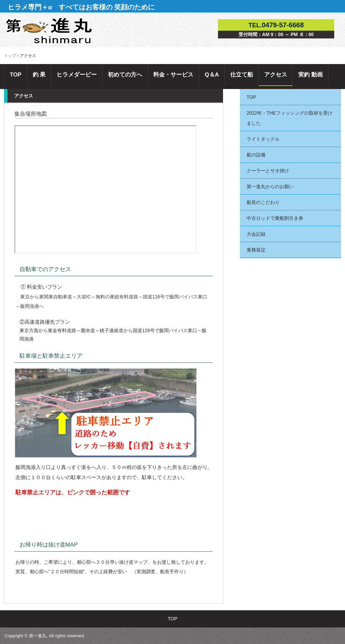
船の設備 (256, 155)
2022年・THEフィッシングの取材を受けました (290, 118)
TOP (16, 75)
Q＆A (212, 75)
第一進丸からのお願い (270, 186)
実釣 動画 (310, 75)
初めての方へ (125, 75)
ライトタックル (263, 139)
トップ (10, 56)
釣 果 (39, 75)
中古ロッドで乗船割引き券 (275, 218)
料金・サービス (173, 75)
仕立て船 (242, 75)
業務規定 (256, 250)
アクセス (276, 75)
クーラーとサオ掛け (270, 171)
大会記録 (256, 234)
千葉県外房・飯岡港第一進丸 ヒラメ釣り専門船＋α (51, 31)
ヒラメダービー (77, 75)
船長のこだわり (263, 202)
